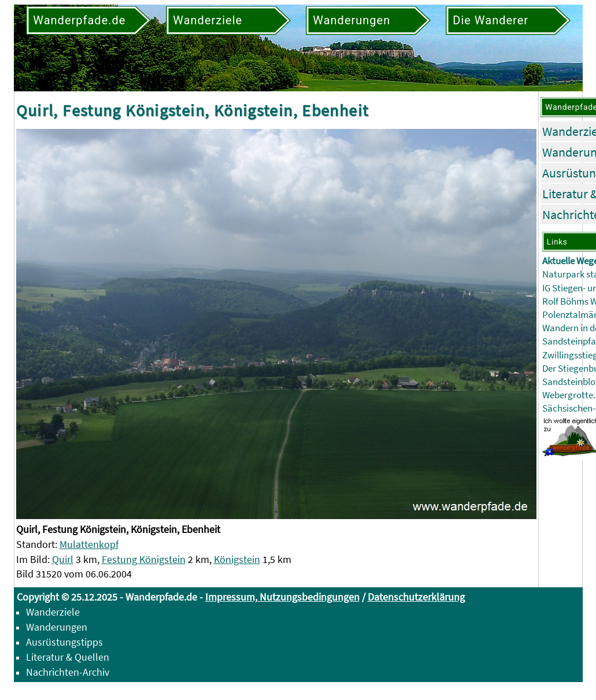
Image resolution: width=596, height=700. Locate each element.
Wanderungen (57, 627)
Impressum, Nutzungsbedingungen (282, 597)
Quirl (63, 559)
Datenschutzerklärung (416, 597)
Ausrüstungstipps (64, 642)
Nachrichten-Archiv (68, 672)
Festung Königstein (144, 559)
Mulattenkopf (89, 544)
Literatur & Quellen (68, 657)
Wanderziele (53, 612)
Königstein (237, 559)
